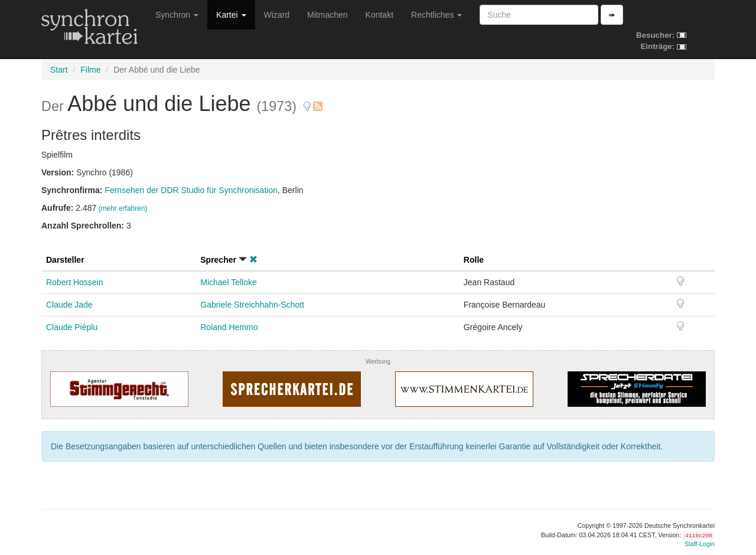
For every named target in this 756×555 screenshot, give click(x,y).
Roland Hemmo (229, 327)
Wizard (277, 15)
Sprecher (218, 260)
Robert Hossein (75, 282)
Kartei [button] (231, 15)
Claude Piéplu (72, 327)
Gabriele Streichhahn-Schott (252, 305)
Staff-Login (700, 544)
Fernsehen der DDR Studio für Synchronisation (191, 190)
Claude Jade (69, 305)
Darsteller (65, 260)
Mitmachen (327, 15)
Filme (90, 70)
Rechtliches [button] (436, 15)
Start (59, 70)
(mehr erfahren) (123, 208)
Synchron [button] (177, 15)
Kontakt (379, 15)
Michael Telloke (228, 282)
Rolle (474, 260)
